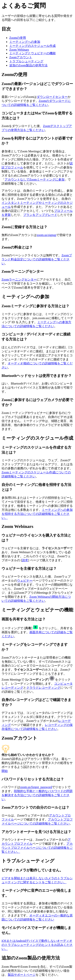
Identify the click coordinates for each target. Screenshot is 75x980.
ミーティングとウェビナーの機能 (32, 53)
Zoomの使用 (18, 38)
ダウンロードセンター (52, 97)
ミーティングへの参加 (25, 42)
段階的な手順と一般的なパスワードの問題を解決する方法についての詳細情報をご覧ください (37, 795)
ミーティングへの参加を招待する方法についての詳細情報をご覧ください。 (37, 514)
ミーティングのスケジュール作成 (32, 46)
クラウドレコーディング (43, 688)
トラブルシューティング (26, 61)
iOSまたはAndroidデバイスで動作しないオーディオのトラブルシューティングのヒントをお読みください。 (37, 945)
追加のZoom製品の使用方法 (28, 65)
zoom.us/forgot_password (36, 787)
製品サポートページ (22, 975)
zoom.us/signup (46, 235)
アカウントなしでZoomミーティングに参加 (35, 180)
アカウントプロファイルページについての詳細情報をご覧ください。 (37, 848)
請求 (25, 560)
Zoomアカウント (21, 57)
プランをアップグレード (40, 215)
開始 (5, 771)
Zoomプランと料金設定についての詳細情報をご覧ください (37, 259)
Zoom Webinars (19, 50)
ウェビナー (25, 581)
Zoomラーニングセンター (19, 279)
